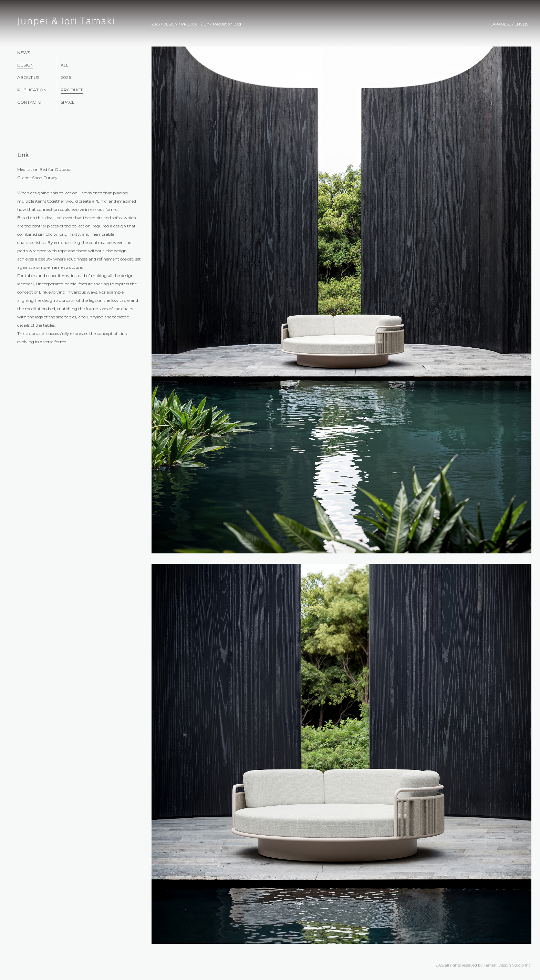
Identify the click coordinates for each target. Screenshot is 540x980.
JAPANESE (501, 24)
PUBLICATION (32, 90)
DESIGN (25, 65)
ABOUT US (28, 77)
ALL (65, 65)
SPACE (68, 102)
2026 (66, 77)
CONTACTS (29, 102)
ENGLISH (523, 24)
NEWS (24, 53)
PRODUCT (72, 90)
